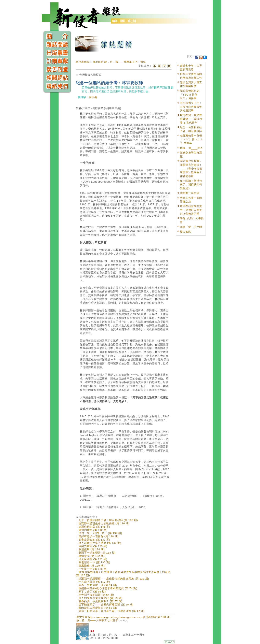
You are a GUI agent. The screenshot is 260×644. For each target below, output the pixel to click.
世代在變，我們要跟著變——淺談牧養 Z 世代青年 (191, 119)
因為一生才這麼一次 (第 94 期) (98, 585)
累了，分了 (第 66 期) (92, 592)
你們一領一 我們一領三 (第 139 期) (100, 533)
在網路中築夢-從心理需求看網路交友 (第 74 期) (108, 588)
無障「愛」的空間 (191, 227)
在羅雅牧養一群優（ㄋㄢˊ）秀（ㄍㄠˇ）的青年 (192, 139)
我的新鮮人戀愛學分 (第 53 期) (98, 608)
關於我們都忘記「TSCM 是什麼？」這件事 (190, 95)
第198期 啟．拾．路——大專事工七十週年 (119, 62)
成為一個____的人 (192, 148)
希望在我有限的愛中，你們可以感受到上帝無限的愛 (191, 210)
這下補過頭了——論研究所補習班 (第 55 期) (106, 605)
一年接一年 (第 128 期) (93, 569)
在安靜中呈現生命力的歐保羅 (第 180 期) (104, 523)
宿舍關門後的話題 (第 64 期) (96, 595)
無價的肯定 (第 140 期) (93, 530)
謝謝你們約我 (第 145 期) (94, 527)
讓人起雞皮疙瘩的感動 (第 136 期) (100, 543)
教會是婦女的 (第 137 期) (94, 540)
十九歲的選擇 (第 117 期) (94, 582)
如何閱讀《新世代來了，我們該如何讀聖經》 (191, 185)
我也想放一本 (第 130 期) (94, 562)
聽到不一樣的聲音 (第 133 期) (97, 553)
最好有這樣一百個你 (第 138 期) (99, 536)
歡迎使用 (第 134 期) (92, 549)
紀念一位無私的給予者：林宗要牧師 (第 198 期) (108, 520)
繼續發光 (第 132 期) (92, 556)
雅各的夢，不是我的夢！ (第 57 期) (101, 601)
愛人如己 (186, 232)
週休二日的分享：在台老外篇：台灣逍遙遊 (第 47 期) (112, 611)
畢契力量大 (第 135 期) (93, 546)
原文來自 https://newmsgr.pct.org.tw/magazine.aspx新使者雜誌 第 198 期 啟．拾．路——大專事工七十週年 (123, 619)
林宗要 (93, 97)
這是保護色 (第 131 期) (93, 559)
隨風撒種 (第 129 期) (92, 566)
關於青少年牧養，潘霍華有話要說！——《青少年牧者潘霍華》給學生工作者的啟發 (191, 169)
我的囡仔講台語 (190, 193)
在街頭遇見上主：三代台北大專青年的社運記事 (191, 107)
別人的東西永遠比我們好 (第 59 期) (101, 598)
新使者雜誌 (83, 62)
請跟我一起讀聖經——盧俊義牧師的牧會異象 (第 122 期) (114, 579)
